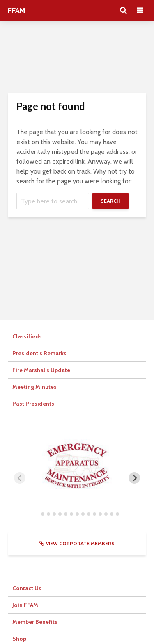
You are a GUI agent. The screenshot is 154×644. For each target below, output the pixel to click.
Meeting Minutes (34, 387)
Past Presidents (33, 404)
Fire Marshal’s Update (41, 370)
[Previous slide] (20, 478)
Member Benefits (35, 622)
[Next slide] (134, 478)
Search (110, 201)
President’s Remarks (39, 353)
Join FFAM (25, 605)
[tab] (37, 514)
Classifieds (27, 336)
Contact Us (27, 588)
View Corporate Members (77, 543)
